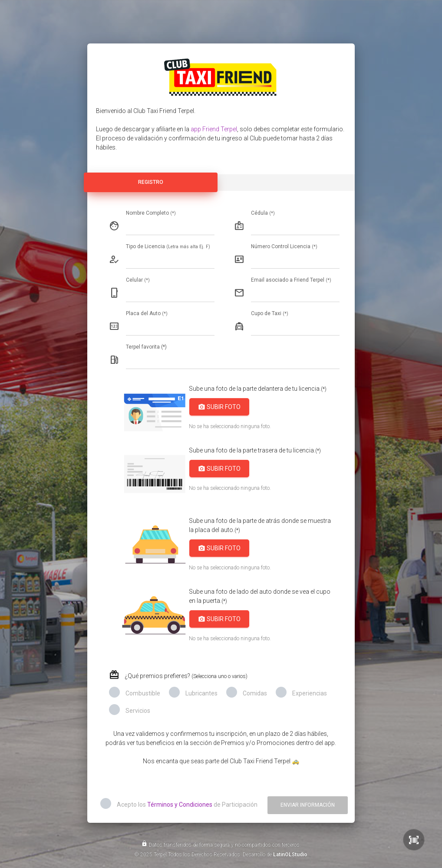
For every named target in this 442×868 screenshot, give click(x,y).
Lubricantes (201, 693)
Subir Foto (219, 407)
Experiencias (310, 693)
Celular (138, 280)
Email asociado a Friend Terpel (291, 280)
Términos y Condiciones (180, 805)
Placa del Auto (147, 313)
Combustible (143, 693)
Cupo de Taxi (270, 313)
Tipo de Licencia (168, 246)
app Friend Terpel (214, 129)
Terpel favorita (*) (146, 347)
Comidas (255, 693)
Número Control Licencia (284, 246)
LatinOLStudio (290, 855)
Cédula (263, 213)
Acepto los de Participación (187, 805)
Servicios (138, 711)
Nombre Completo (151, 213)
